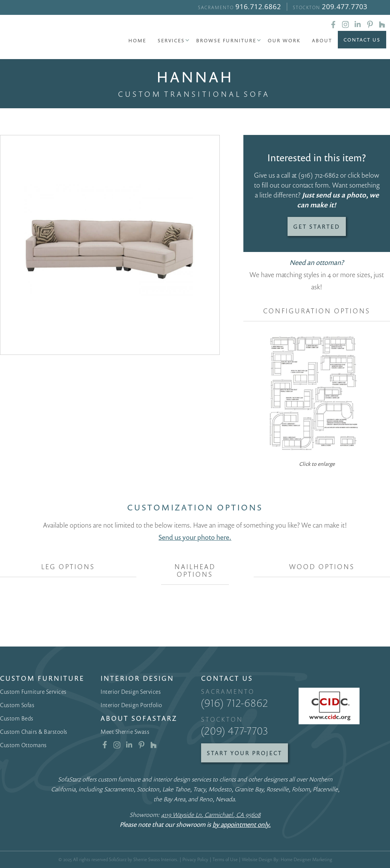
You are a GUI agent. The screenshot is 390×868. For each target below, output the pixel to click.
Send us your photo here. (195, 537)
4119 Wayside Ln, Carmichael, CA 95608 (211, 815)
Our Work (284, 40)
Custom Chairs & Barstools (34, 732)
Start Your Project (245, 753)
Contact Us (362, 40)
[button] (171, 40)
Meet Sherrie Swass (125, 732)
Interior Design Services (131, 692)
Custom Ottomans (23, 745)
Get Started (317, 226)
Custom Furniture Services (33, 692)
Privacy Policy (195, 859)
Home (137, 40)
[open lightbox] (110, 245)
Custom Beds (17, 718)
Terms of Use (225, 859)
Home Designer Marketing (306, 859)
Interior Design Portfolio (131, 705)
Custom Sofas (17, 705)
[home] (42, 38)
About (322, 40)
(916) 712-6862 (318, 175)
